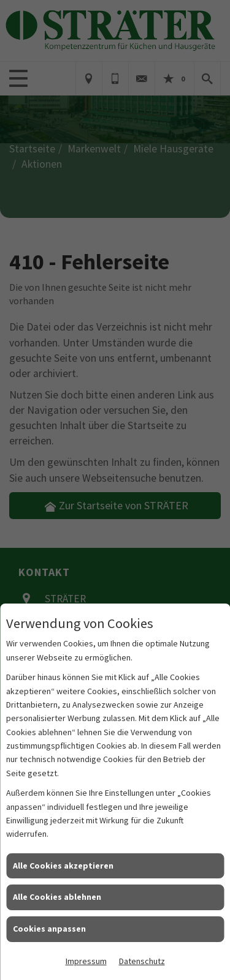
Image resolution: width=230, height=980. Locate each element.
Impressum (86, 961)
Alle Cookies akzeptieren (63, 866)
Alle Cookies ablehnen (57, 897)
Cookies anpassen (49, 929)
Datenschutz (142, 961)
